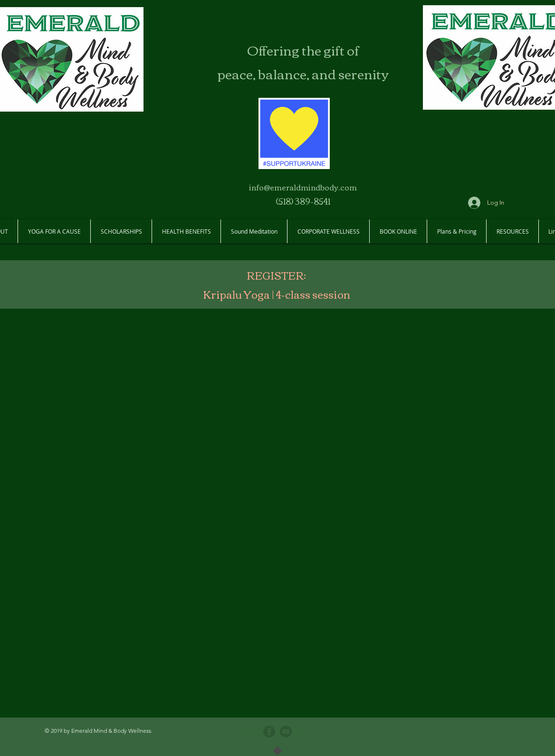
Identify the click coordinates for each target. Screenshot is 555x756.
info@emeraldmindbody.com (303, 187)
